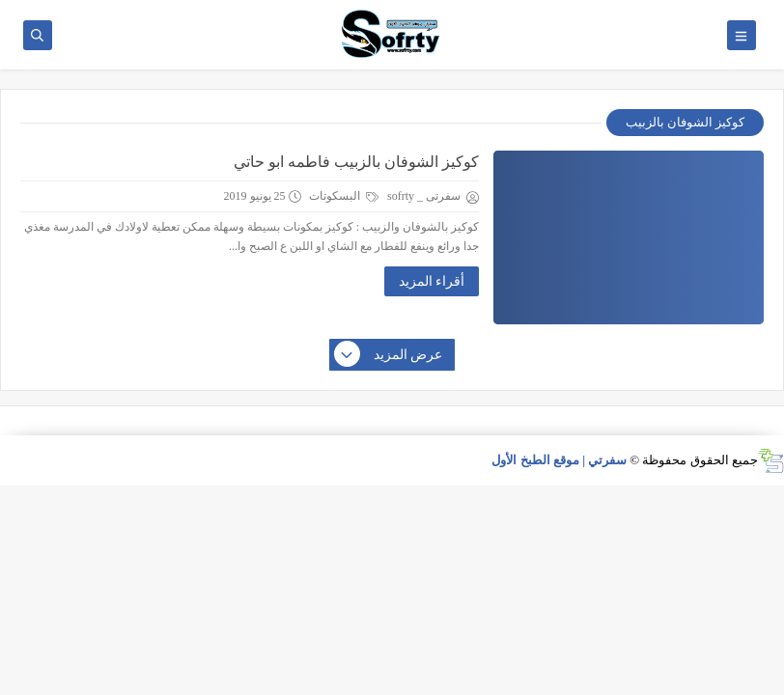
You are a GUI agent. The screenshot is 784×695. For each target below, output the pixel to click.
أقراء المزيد (432, 281)
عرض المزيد (389, 355)
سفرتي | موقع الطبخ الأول (559, 460)
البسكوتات (344, 196)
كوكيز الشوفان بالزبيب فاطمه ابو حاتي (356, 162)
